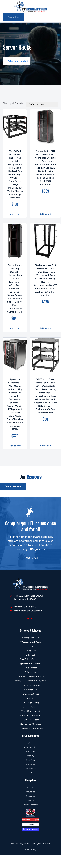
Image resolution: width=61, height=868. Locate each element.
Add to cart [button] (15, 214)
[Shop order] (42, 104)
